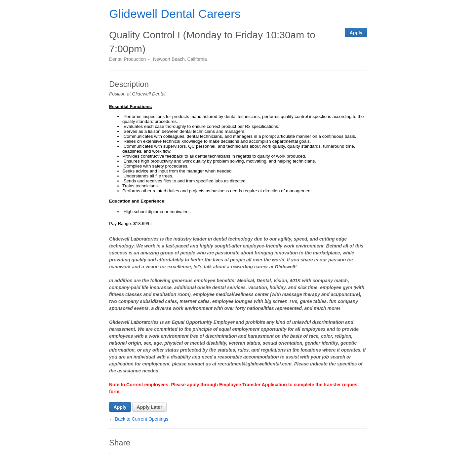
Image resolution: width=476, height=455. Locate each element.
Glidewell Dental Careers (175, 14)
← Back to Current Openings (139, 419)
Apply (356, 33)
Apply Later (150, 407)
